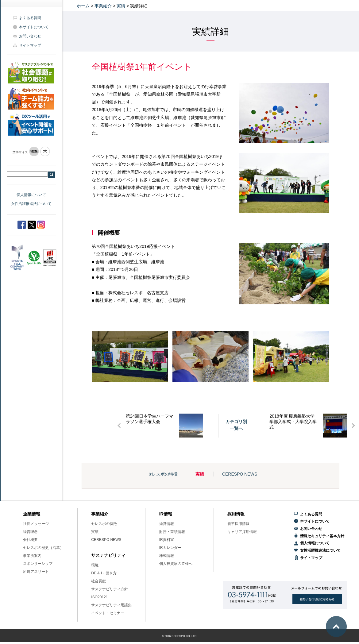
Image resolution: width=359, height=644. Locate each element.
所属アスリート (36, 572)
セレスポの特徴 (163, 474)
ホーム (83, 6)
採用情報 (236, 514)
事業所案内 (32, 556)
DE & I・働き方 (104, 573)
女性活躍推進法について (31, 204)
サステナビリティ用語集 (111, 605)
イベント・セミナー (108, 613)
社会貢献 (98, 581)
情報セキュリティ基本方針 (322, 536)
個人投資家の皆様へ (176, 564)
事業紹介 (103, 6)
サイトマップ (30, 45)
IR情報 (166, 514)
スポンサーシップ (38, 564)
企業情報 (32, 514)
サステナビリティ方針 (110, 589)
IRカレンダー (170, 548)
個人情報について (31, 195)
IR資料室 (167, 540)
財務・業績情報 (172, 532)
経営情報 (167, 524)
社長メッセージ (36, 524)
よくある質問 (30, 18)
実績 (121, 6)
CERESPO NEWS (240, 474)
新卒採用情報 (238, 524)
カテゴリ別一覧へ (236, 425)
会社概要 (30, 540)
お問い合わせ (30, 36)
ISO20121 (99, 597)
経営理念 (30, 532)
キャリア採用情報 (242, 532)
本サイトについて (34, 27)
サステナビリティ (108, 555)
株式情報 (167, 556)
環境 (95, 565)
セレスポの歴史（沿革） (43, 548)
